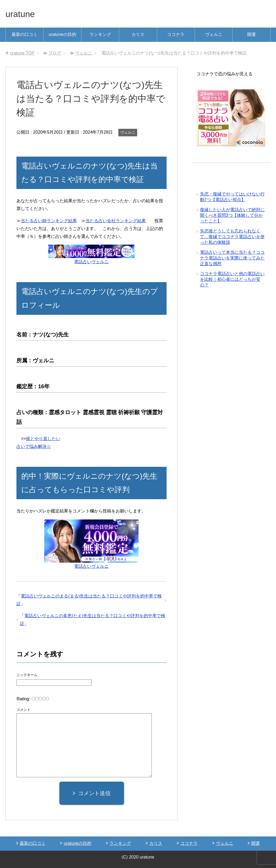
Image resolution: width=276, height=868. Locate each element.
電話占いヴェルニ (91, 262)
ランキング (100, 34)
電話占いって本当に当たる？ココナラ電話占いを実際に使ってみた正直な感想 (232, 259)
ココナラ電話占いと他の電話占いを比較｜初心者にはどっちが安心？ (232, 280)
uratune (22, 14)
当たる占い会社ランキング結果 (116, 221)
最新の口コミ (25, 34)
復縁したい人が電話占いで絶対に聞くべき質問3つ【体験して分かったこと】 (232, 216)
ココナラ (176, 34)
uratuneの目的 (62, 34)
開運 (251, 34)
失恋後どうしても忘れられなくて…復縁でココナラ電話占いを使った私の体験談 (232, 237)
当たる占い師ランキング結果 (49, 221)
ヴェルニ (214, 34)
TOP (22, 53)
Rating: (24, 699)
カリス (138, 34)
